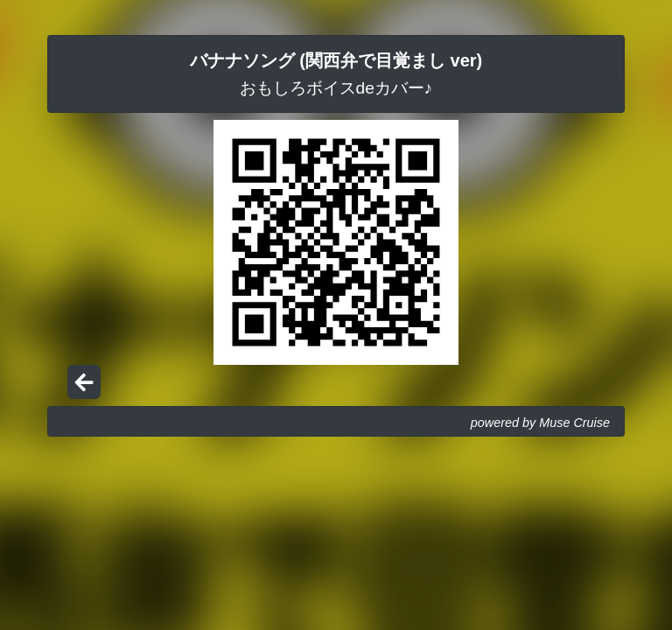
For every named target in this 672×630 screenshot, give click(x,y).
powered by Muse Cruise (540, 423)
